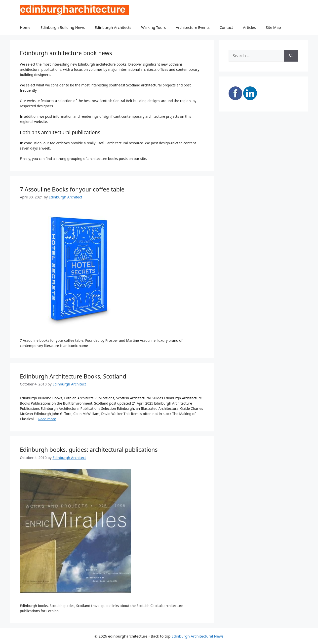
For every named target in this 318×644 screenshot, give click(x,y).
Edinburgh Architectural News (198, 636)
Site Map (273, 27)
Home (25, 27)
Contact (226, 27)
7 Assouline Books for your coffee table (72, 189)
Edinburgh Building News (63, 27)
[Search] (291, 56)
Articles (249, 27)
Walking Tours (153, 27)
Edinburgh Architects (113, 27)
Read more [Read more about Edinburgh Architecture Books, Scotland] (47, 419)
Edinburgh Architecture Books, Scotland (73, 376)
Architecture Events (193, 27)
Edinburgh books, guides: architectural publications (89, 450)
